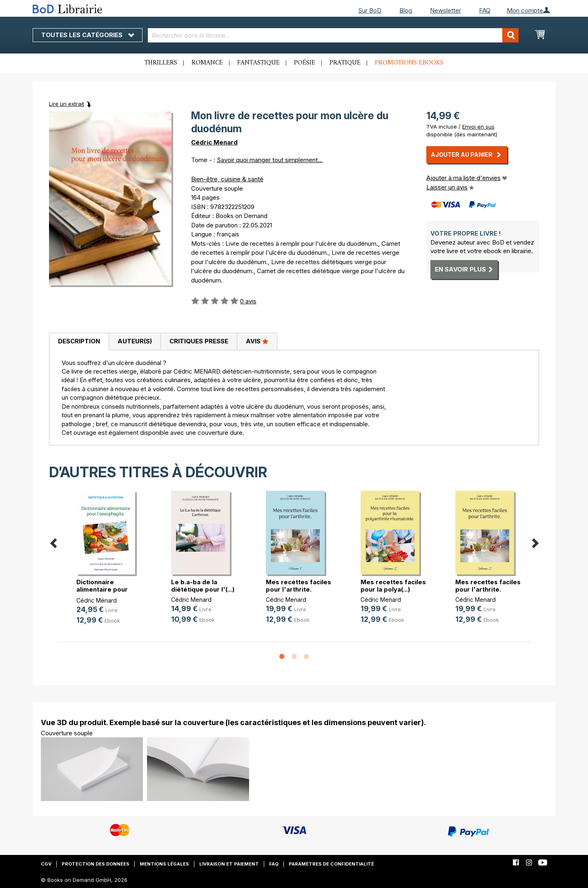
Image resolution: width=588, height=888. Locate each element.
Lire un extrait (67, 104)
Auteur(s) (135, 341)
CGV (46, 864)
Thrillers (161, 63)
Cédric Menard (214, 142)
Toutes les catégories (88, 35)
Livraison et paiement (229, 864)
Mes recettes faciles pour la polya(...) (393, 586)
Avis (257, 341)
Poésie (305, 63)
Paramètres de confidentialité (331, 864)
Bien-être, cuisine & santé (227, 179)
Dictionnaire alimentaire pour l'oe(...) (102, 589)
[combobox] (333, 35)
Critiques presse (199, 341)
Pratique (345, 63)
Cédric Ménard (97, 600)
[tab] (79, 342)
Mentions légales (164, 864)
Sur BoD (370, 10)
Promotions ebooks (409, 63)
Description (79, 341)
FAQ (485, 10)
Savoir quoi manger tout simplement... (270, 160)
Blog (406, 10)
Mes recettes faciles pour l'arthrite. (298, 586)
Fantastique (258, 63)
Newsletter (445, 10)
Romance (207, 63)
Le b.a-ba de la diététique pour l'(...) (203, 586)
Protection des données (96, 864)
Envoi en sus (478, 127)
